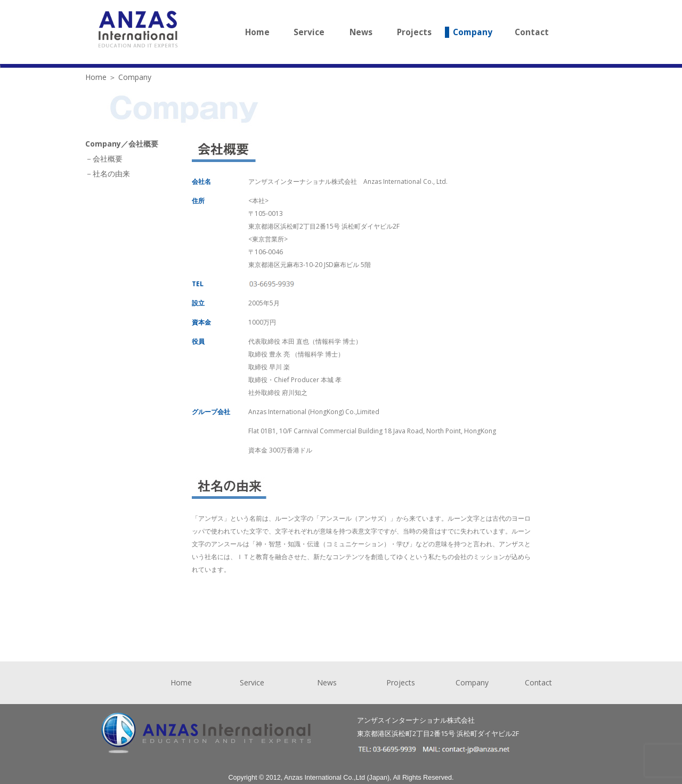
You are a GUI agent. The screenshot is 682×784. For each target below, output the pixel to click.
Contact (532, 32)
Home (257, 32)
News (361, 32)
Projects (414, 32)
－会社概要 (104, 159)
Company (473, 32)
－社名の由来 (108, 173)
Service (309, 32)
